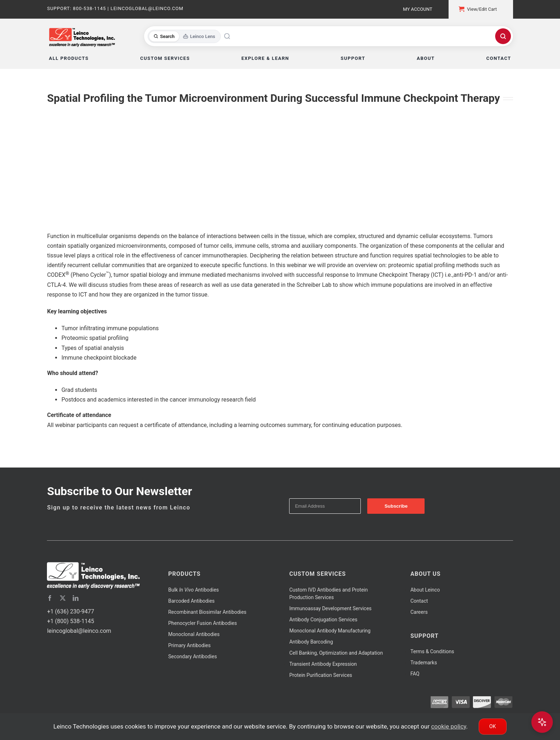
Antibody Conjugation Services (323, 620)
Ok (493, 726)
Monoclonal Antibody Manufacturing (330, 631)
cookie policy (449, 726)
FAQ (415, 674)
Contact (419, 601)
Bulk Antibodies (193, 590)
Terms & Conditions (432, 651)
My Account (418, 9)
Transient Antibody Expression (323, 664)
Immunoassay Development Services (330, 608)
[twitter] (63, 598)
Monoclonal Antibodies (194, 634)
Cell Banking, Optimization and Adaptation (336, 653)
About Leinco (425, 590)
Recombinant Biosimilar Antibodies (207, 612)
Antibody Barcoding (311, 642)
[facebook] (50, 598)
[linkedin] (76, 598)
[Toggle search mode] (184, 36)
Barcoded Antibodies (191, 601)
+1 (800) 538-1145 (70, 621)
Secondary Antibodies (192, 656)
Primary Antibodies (189, 645)
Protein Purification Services (320, 675)
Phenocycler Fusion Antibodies (202, 623)
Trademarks (423, 663)
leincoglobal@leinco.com (79, 631)
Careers (419, 612)
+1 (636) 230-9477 (70, 611)
